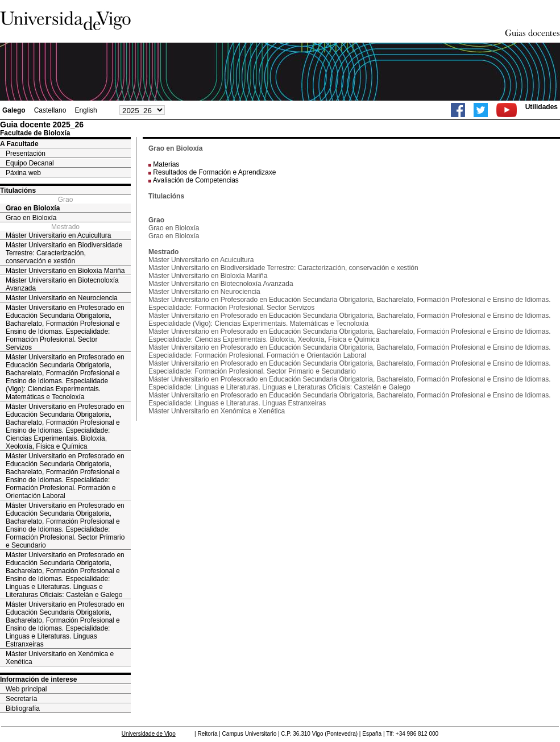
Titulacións (18, 190)
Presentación (26, 154)
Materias (166, 164)
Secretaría (21, 699)
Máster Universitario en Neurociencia (62, 298)
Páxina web (23, 173)
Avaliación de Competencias (196, 180)
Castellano (50, 110)
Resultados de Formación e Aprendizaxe (214, 172)
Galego (14, 110)
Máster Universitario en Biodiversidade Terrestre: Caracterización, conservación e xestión (64, 253)
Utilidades (542, 107)
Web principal (26, 689)
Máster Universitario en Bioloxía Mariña (65, 271)
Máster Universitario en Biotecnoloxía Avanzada (62, 284)
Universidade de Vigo (149, 734)
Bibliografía (23, 708)
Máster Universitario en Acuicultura (58, 235)
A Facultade (19, 144)
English (86, 110)
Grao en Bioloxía (33, 208)
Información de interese (38, 679)
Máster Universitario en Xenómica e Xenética (60, 658)
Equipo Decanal (30, 163)
